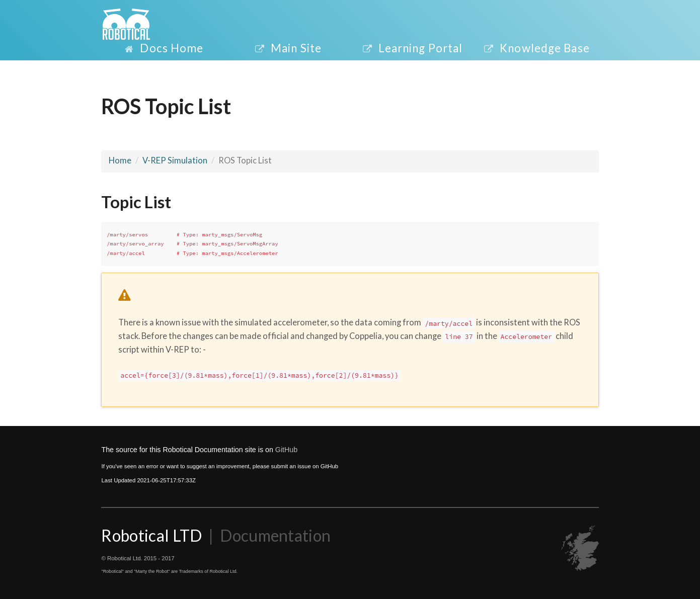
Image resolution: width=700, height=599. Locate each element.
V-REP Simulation (175, 160)
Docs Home (163, 48)
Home (120, 160)
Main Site (288, 48)
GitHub (286, 450)
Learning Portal (412, 48)
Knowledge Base (536, 48)
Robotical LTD (153, 535)
